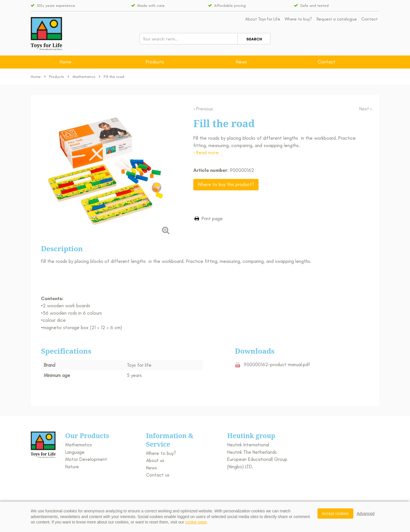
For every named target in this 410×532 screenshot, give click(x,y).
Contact (369, 19)
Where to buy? (298, 19)
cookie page (196, 522)
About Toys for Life (263, 19)
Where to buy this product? (226, 184)
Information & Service (170, 440)
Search (254, 39)
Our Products (87, 436)
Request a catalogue (337, 19)
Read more (207, 152)
